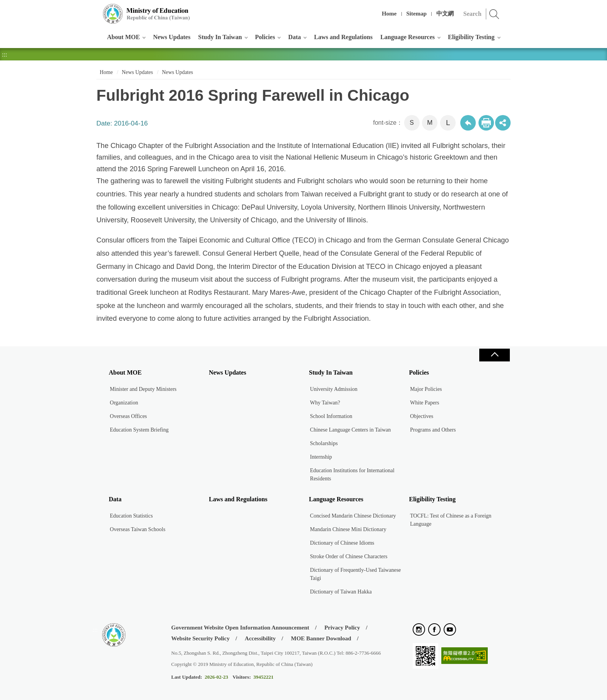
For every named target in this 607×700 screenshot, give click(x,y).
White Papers (424, 403)
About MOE (124, 37)
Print (486, 123)
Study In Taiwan (220, 37)
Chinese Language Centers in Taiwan (351, 430)
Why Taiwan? (325, 403)
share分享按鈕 (503, 123)
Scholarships (324, 443)
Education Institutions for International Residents (352, 475)
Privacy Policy (342, 628)
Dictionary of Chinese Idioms (342, 543)
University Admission (334, 389)
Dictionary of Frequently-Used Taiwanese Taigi (356, 574)
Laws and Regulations (343, 37)
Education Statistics (131, 516)
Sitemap (417, 14)
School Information (331, 416)
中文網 (445, 14)
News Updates (171, 37)
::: (95, 9)
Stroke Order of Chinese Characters (349, 556)
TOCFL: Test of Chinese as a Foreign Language (451, 520)
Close (494, 355)
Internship (321, 457)
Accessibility (260, 638)
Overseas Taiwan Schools (138, 529)
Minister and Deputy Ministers (143, 389)
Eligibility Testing (471, 37)
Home (389, 14)
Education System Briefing (139, 430)
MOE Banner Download (321, 638)
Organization (124, 403)
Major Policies (426, 389)
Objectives (422, 416)
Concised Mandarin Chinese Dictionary (353, 516)
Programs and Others (433, 430)
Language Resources (407, 37)
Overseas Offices (129, 416)
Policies (265, 37)
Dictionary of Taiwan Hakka (341, 592)
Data (294, 37)
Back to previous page (468, 123)
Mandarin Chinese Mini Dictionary (348, 529)
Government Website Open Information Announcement (240, 628)
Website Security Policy (200, 638)
